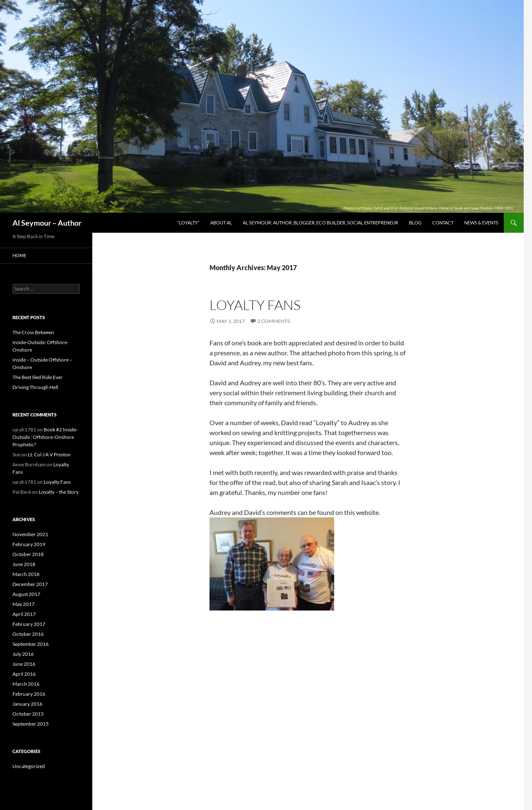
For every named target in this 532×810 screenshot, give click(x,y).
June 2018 (24, 564)
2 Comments (273, 321)
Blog (415, 223)
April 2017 (24, 614)
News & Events (481, 223)
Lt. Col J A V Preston (49, 454)
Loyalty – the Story (59, 492)
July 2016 (23, 654)
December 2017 (30, 584)
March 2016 (26, 684)
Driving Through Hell (35, 387)
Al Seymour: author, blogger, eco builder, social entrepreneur (320, 223)
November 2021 (30, 534)
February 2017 (29, 624)
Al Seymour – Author (47, 223)
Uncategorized (29, 766)
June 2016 (24, 664)
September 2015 (31, 724)
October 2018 (28, 554)
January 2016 (27, 704)
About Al (221, 223)
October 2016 (28, 634)
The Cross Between (33, 332)
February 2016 (29, 694)
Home (19, 255)
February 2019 (29, 544)
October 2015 (28, 714)
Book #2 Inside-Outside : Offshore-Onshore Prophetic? (45, 437)
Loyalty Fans (255, 305)
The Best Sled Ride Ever (38, 377)
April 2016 (24, 674)
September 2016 (31, 644)
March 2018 (26, 574)
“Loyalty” (188, 223)
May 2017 (23, 604)
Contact (443, 223)
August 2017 (26, 594)
